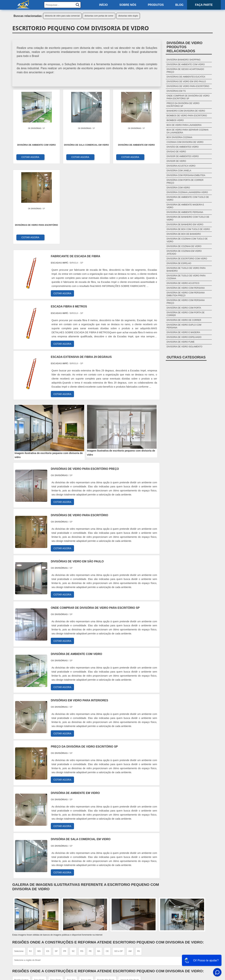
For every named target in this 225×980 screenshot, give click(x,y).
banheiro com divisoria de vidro (186, 111)
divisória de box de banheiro (184, 234)
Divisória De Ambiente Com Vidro (186, 64)
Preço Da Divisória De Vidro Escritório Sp (183, 105)
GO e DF (118, 871)
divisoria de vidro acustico (183, 283)
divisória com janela (179, 171)
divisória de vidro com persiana (186, 288)
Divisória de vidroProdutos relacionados (185, 47)
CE (107, 871)
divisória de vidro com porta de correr (186, 314)
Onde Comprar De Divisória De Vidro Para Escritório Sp (188, 97)
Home (191, 931)
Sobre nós (128, 5)
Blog (179, 5)
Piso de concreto (133, 948)
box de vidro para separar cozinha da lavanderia (188, 131)
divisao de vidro (176, 152)
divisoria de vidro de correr (184, 320)
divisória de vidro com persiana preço (186, 302)
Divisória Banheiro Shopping (184, 60)
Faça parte (204, 5)
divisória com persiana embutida (186, 175)
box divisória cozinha (179, 137)
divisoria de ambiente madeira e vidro (185, 206)
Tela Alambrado (132, 935)
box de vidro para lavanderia (184, 125)
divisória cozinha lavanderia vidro (187, 192)
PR (65, 871)
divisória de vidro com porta (184, 308)
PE (90, 871)
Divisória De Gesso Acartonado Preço (185, 71)
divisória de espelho (179, 263)
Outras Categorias (186, 357)
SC (73, 871)
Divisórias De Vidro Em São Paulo (186, 82)
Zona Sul (71, 900)
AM (130, 871)
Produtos (156, 5)
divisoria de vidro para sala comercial (62, 16)
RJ (30, 871)
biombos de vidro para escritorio (187, 116)
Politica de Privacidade (179, 957)
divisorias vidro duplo (128, 16)
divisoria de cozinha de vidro (184, 246)
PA (139, 871)
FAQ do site (188, 953)
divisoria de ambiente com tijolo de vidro (188, 199)
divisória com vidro (178, 188)
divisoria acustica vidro (181, 166)
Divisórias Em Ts (176, 91)
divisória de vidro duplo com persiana (184, 326)
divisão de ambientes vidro (183, 147)
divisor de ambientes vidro (183, 156)
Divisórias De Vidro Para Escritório (188, 86)
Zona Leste (86, 900)
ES (48, 871)
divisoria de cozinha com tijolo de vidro (187, 240)
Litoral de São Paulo (130, 900)
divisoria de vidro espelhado (184, 337)
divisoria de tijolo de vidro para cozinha (186, 277)
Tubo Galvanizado (133, 952)
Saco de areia (131, 939)
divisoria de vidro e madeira (183, 332)
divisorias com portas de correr (99, 16)
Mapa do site (187, 944)
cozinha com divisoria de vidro (185, 142)
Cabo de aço (130, 943)
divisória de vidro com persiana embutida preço (186, 294)
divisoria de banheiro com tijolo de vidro (188, 218)
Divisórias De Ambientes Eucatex (186, 77)
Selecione (19, 871)
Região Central (21, 900)
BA (99, 871)
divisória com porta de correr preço (185, 181)
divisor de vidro (176, 161)
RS (82, 871)
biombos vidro (175, 120)
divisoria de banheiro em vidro (185, 225)
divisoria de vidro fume (181, 342)
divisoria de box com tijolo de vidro (188, 229)
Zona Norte (39, 900)
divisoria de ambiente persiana (185, 212)
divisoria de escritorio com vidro (187, 259)
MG (39, 871)
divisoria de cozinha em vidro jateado (184, 252)
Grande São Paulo (106, 900)
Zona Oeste (56, 900)
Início (103, 5)
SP (56, 871)
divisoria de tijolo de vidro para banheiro (186, 270)
